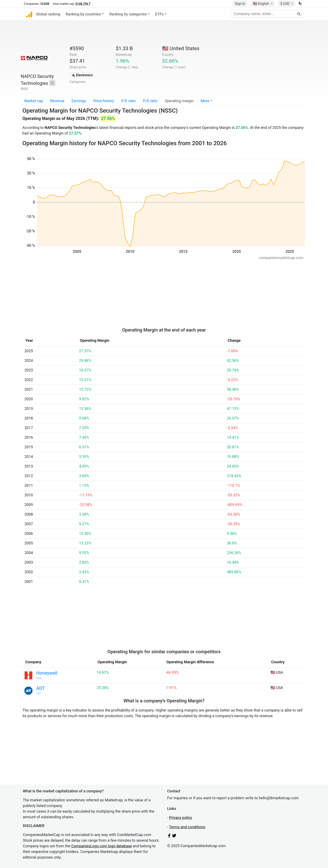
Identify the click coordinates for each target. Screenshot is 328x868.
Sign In (240, 4)
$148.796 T (83, 4)
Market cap (34, 101)
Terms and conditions (187, 827)
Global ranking (48, 14)
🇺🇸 (261, 4)
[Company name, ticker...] (266, 14)
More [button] (205, 101)
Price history (104, 101)
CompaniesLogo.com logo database (102, 846)
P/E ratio (128, 101)
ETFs (160, 14)
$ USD (285, 4)
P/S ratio (150, 101)
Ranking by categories (128, 14)
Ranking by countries (83, 14)
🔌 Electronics (82, 75)
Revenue (57, 101)
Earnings (79, 101)
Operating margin (179, 101)
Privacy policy (181, 818)
